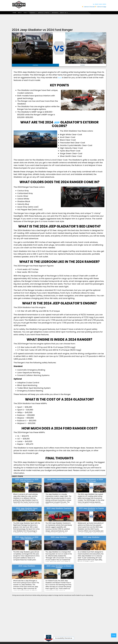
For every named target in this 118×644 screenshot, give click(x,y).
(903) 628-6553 (98, 5)
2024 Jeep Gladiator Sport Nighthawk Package (27, 509)
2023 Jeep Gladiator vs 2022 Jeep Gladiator (27, 538)
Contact (83, 65)
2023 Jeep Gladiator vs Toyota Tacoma (91, 509)
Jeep (57, 122)
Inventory (35, 65)
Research (59, 13)
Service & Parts (47, 13)
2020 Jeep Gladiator (27, 566)
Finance (35, 13)
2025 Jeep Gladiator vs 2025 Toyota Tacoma (27, 480)
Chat (114, 635)
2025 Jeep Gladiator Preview (59, 480)
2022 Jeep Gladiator (91, 537)
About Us (69, 13)
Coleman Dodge (101, 7)
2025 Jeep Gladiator (59, 537)
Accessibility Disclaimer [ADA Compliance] (64, 638)
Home (15, 13)
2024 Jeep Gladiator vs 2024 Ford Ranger (91, 480)
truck (60, 78)
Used (27, 13)
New (21, 13)
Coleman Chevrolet (88, 7)
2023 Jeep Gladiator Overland (59, 508)
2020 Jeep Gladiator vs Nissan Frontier (59, 567)
